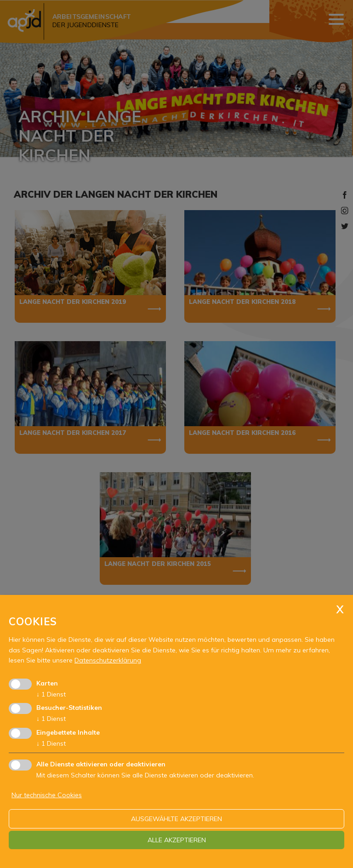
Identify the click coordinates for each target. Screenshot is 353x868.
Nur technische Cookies (47, 795)
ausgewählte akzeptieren (176, 819)
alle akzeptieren (177, 840)
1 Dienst (51, 694)
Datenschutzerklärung (108, 660)
